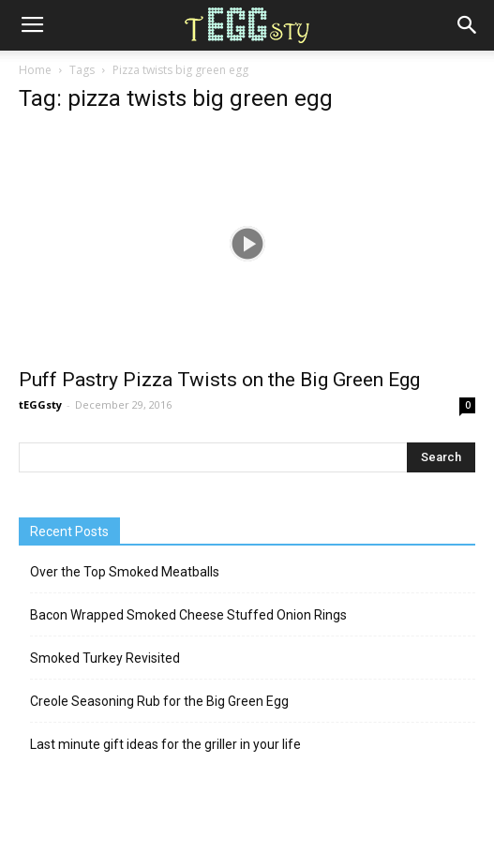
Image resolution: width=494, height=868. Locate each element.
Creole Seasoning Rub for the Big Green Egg (159, 701)
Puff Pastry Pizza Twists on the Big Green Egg (219, 380)
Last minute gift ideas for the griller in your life (165, 744)
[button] (468, 25)
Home (35, 70)
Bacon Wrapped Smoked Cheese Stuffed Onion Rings (188, 615)
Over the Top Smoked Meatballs (125, 572)
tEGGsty (40, 404)
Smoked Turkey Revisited (105, 658)
